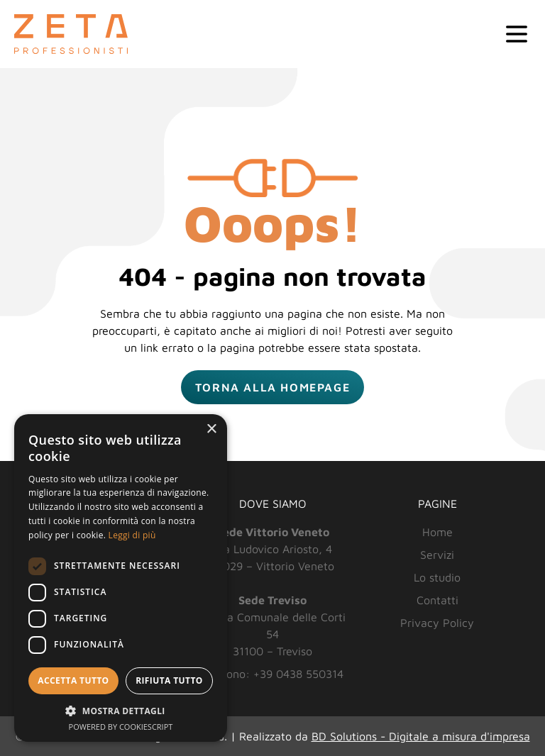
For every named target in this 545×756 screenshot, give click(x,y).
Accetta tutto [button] (73, 680)
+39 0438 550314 (298, 674)
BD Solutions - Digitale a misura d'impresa (421, 736)
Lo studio (437, 577)
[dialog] (121, 578)
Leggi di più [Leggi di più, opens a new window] (132, 535)
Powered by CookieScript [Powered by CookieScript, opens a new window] (121, 727)
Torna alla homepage (272, 387)
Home (437, 532)
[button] (121, 711)
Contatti (437, 600)
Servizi (437, 555)
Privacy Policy (437, 623)
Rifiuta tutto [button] (169, 680)
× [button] (211, 429)
